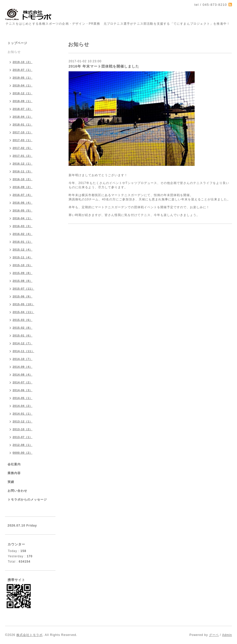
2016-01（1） (23, 242)
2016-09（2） (23, 187)
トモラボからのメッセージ (27, 500)
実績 (11, 482)
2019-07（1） (23, 70)
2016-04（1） (23, 218)
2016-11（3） (23, 171)
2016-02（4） (23, 234)
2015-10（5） (23, 265)
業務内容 (14, 473)
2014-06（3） (23, 390)
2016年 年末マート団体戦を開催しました (104, 66)
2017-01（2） (23, 156)
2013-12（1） (23, 421)
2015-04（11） (23, 312)
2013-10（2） (23, 429)
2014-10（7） (23, 359)
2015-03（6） (23, 320)
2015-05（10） (23, 304)
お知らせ (14, 52)
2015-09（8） (23, 273)
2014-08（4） (23, 375)
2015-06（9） (23, 296)
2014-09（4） (23, 367)
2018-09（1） (23, 101)
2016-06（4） (23, 203)
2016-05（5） (23, 210)
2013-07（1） (23, 437)
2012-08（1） (23, 445)
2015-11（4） (23, 257)
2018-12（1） (23, 93)
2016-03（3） (23, 226)
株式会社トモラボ (29, 635)
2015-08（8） (23, 281)
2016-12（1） (23, 164)
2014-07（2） (23, 382)
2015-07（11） (23, 289)
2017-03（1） (23, 140)
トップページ (17, 43)
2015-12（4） (23, 250)
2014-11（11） (23, 351)
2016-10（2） (23, 179)
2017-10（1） (23, 132)
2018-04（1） (23, 117)
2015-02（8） (23, 328)
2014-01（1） (23, 414)
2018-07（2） (23, 109)
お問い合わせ (17, 491)
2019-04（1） (23, 85)
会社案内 (14, 464)
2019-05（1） (23, 78)
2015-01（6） (23, 335)
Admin (227, 635)
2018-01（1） (23, 125)
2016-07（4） (23, 195)
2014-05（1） (23, 398)
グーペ (214, 635)
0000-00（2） (23, 453)
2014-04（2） (23, 406)
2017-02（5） (23, 148)
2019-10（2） (23, 62)
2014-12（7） (23, 343)
